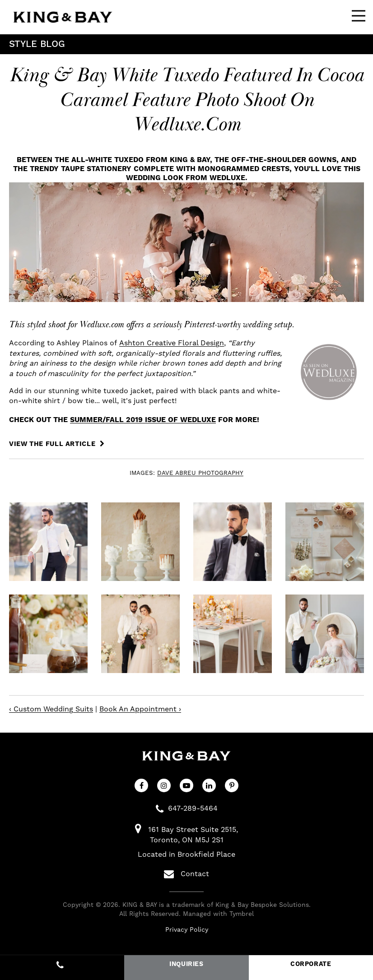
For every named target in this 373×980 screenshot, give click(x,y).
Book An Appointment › (140, 709)
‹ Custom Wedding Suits (51, 709)
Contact (186, 874)
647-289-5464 (193, 808)
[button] (48, 542)
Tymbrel (242, 914)
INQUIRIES (186, 964)
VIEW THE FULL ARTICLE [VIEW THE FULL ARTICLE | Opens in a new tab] (53, 444)
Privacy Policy (187, 930)
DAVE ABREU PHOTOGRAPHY (200, 473)
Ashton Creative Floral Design (172, 343)
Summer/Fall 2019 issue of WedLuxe (143, 420)
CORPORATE (311, 964)
